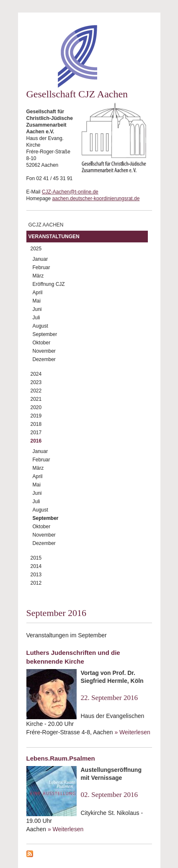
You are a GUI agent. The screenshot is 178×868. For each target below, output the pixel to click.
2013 (36, 575)
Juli (36, 318)
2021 (36, 399)
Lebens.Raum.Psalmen (61, 758)
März (38, 276)
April (38, 293)
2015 (36, 558)
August (40, 326)
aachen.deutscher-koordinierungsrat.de (96, 199)
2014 (36, 566)
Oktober (42, 343)
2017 (36, 433)
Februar (41, 267)
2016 (36, 441)
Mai (37, 301)
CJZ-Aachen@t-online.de (70, 192)
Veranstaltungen (54, 237)
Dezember (44, 359)
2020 (36, 407)
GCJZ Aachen (46, 225)
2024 (36, 374)
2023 (36, 382)
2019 (36, 416)
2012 (36, 583)
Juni (37, 309)
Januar (40, 259)
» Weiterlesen (132, 732)
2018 (36, 424)
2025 (36, 249)
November (44, 351)
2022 (36, 391)
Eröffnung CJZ (49, 284)
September (45, 334)
